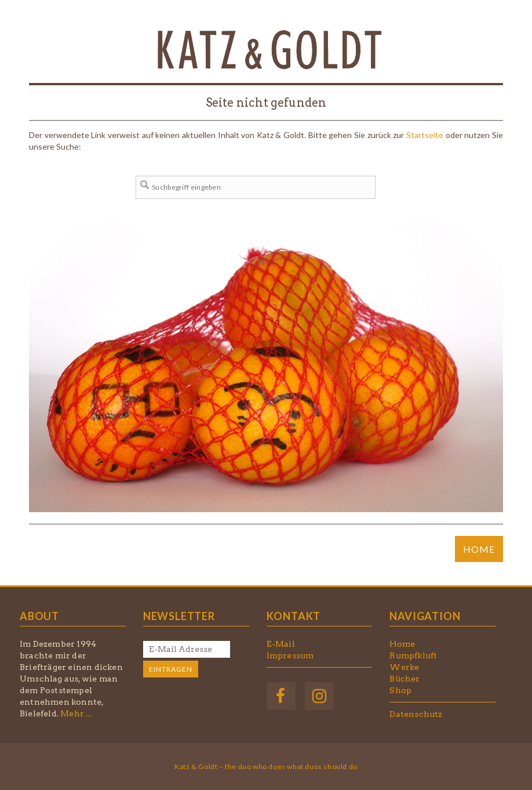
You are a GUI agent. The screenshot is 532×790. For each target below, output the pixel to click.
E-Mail (281, 644)
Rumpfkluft (413, 655)
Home (402, 644)
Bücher (405, 679)
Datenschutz (416, 714)
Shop (400, 690)
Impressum (290, 655)
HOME (479, 549)
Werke (404, 667)
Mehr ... (76, 713)
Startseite (425, 135)
